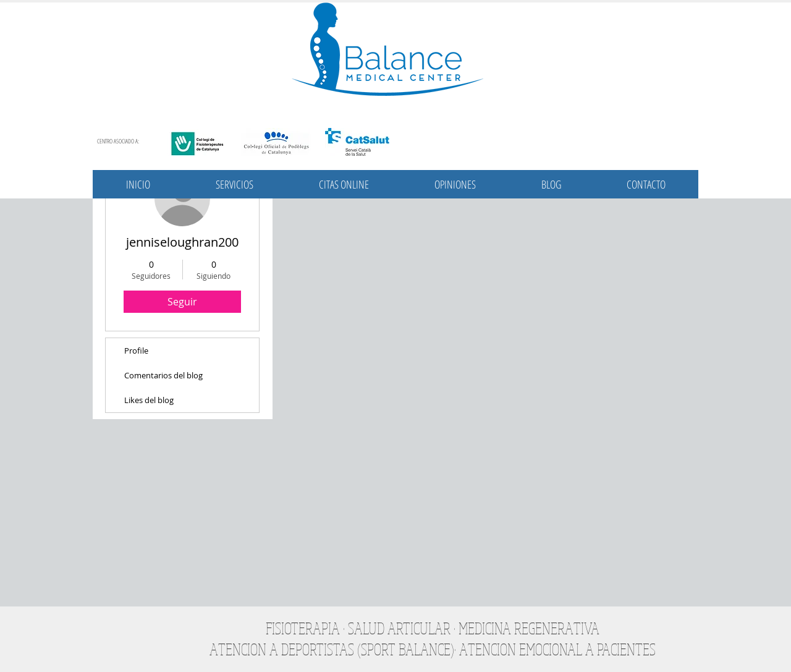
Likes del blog (149, 400)
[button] (235, 184)
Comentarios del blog (163, 375)
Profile (136, 351)
